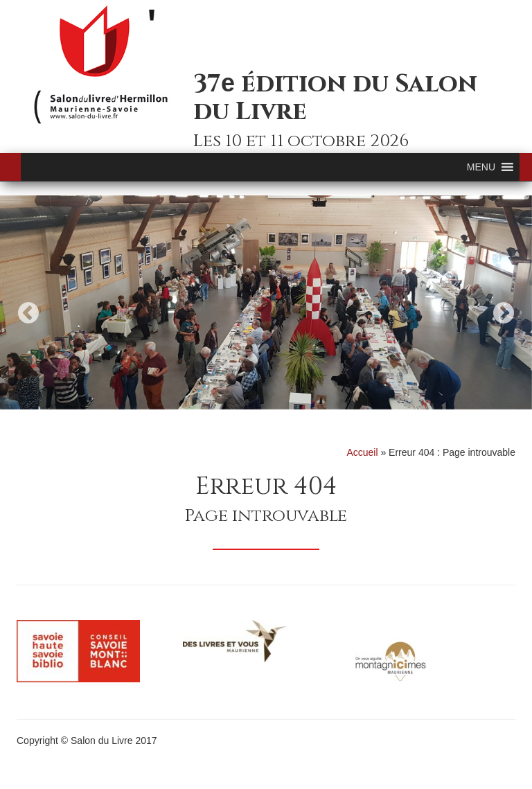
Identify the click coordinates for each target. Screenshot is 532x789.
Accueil (362, 452)
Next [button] (504, 313)
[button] (481, 167)
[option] (266, 302)
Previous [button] (28, 313)
